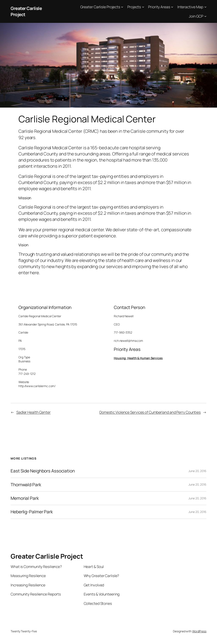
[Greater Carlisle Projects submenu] (122, 7)
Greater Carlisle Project (47, 556)
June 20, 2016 (197, 471)
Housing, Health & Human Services (138, 358)
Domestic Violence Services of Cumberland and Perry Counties (150, 412)
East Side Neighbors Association (43, 471)
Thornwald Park (26, 485)
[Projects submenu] (143, 7)
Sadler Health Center (33, 412)
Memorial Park (25, 498)
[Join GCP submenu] (205, 16)
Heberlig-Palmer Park (32, 512)
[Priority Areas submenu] (172, 7)
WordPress (199, 631)
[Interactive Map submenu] (205, 7)
